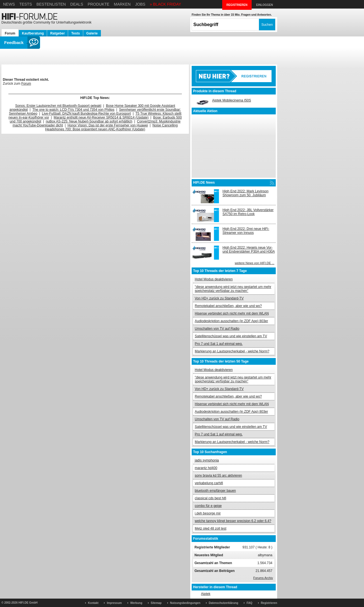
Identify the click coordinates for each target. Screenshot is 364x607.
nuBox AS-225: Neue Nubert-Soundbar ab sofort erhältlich (89, 121)
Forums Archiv (263, 578)
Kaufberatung (33, 33)
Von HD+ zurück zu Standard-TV (219, 298)
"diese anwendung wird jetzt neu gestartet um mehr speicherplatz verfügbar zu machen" (233, 289)
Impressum (114, 603)
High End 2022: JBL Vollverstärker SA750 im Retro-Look (248, 212)
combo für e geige (208, 506)
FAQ (250, 603)
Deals (77, 4)
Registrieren (269, 603)
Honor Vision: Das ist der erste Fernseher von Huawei (108, 125)
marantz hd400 (206, 468)
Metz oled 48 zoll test (211, 528)
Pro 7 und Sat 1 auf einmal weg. (219, 344)
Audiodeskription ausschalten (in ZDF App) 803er (231, 321)
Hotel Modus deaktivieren (214, 279)
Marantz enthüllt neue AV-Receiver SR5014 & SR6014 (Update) (101, 117)
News (9, 4)
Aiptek (206, 594)
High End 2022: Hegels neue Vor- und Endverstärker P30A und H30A (249, 250)
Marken (122, 4)
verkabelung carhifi (209, 483)
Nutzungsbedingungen (185, 603)
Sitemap (156, 603)
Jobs (140, 4)
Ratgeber (57, 33)
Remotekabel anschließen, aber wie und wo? (228, 306)
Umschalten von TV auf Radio (217, 329)
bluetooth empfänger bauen (215, 491)
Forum (10, 33)
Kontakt (93, 603)
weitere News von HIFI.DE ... (255, 263)
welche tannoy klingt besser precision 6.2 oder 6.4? (233, 521)
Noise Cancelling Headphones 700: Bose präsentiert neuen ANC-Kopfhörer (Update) (111, 127)
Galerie (92, 33)
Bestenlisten (51, 4)
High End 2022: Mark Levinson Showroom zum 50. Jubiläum (245, 193)
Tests (26, 4)
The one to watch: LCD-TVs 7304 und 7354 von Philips (73, 110)
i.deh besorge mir (208, 513)
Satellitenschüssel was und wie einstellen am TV (231, 336)
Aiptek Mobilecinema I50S (232, 100)
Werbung (136, 603)
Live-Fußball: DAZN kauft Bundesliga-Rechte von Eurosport (86, 114)
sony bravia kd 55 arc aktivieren (218, 476)
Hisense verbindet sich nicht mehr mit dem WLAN (232, 313)
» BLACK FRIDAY (166, 4)
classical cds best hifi (210, 498)
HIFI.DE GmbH (28, 603)
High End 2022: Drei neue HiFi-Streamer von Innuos (246, 231)
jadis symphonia (207, 460)
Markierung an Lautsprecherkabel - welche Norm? (232, 351)
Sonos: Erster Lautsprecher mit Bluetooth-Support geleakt (58, 106)
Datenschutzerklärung (223, 603)
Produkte (99, 4)
